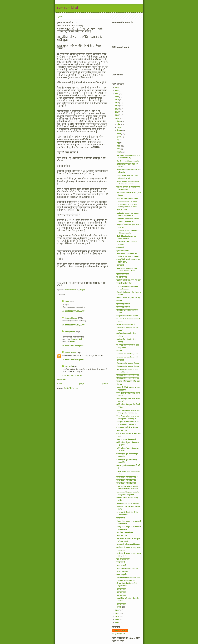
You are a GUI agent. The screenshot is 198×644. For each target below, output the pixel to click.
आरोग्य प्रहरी (120, 265)
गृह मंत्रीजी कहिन (122, 277)
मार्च (118, 149)
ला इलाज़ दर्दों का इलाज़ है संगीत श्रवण (128, 381)
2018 (117, 103)
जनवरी (119, 607)
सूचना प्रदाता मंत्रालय (123, 251)
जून (118, 140)
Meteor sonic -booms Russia (128, 363)
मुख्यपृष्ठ (82, 384)
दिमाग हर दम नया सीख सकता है (126, 439)
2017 (117, 106)
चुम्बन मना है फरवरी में (123, 304)
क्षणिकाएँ (73, 342)
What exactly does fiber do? (128, 568)
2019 (117, 100)
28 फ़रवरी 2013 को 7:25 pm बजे (73, 311)
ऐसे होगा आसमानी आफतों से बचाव (127, 316)
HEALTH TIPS (122, 210)
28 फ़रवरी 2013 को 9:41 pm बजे (73, 360)
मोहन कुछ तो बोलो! (76, 339)
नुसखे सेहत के (121, 518)
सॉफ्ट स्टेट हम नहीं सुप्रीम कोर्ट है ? (127, 477)
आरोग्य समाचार (121, 589)
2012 (117, 610)
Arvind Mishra (70, 353)
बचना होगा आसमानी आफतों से (126, 325)
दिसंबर (119, 121)
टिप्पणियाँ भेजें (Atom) (71, 388)
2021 (117, 94)
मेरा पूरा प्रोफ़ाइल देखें (119, 634)
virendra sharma (121, 630)
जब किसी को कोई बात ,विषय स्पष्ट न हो (128, 280)
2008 (117, 622)
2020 (117, 97)
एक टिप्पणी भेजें (62, 380)
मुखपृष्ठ (60, 17)
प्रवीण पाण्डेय (69, 367)
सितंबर (119, 130)
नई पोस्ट (59, 384)
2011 (117, 613)
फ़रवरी (119, 152)
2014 (117, 115)
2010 (117, 616)
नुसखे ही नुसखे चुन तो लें (124, 283)
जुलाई (119, 137)
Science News (122, 571)
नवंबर (119, 124)
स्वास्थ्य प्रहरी (120, 248)
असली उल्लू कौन (122, 574)
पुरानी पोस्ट (105, 384)
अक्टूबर (120, 127)
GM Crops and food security (128, 161)
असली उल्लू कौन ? (122, 565)
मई (118, 143)
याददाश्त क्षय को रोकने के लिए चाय (127, 427)
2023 (117, 87)
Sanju (67, 302)
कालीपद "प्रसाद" (70, 332)
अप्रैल (119, 146)
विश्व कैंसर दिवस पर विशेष (125, 533)
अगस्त (119, 134)
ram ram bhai (68, 8)
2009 (117, 619)
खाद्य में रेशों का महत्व (123, 559)
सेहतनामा (119, 301)
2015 (117, 112)
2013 (117, 118)
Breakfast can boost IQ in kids (128, 503)
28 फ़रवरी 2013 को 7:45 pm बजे (73, 325)
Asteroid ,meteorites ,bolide (127, 354)
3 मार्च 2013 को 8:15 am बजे (72, 376)
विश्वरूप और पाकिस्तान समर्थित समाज (128, 544)
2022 (117, 90)
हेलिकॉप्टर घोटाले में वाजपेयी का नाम (128, 375)
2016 (117, 109)
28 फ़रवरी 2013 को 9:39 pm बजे (73, 346)
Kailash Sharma (71, 318)
